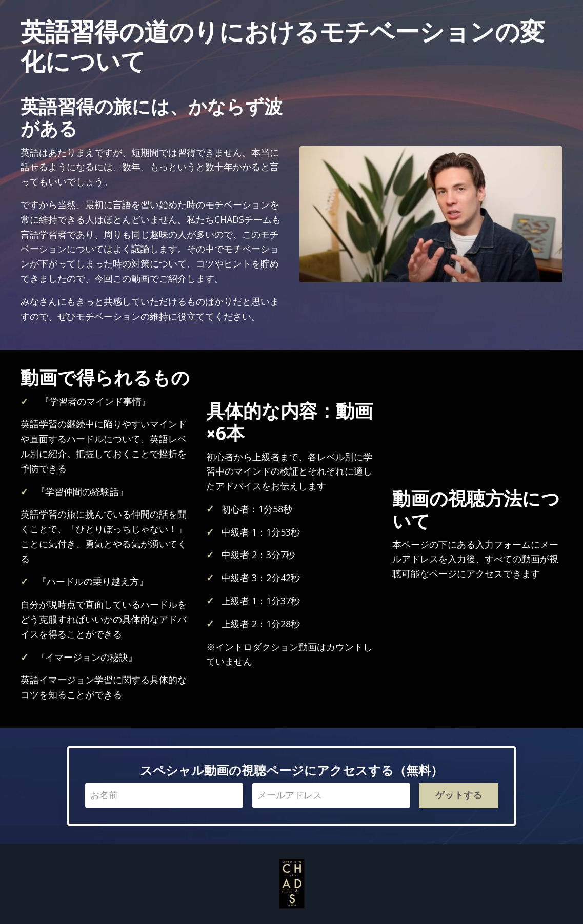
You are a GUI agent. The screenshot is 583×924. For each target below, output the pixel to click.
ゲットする (459, 795)
